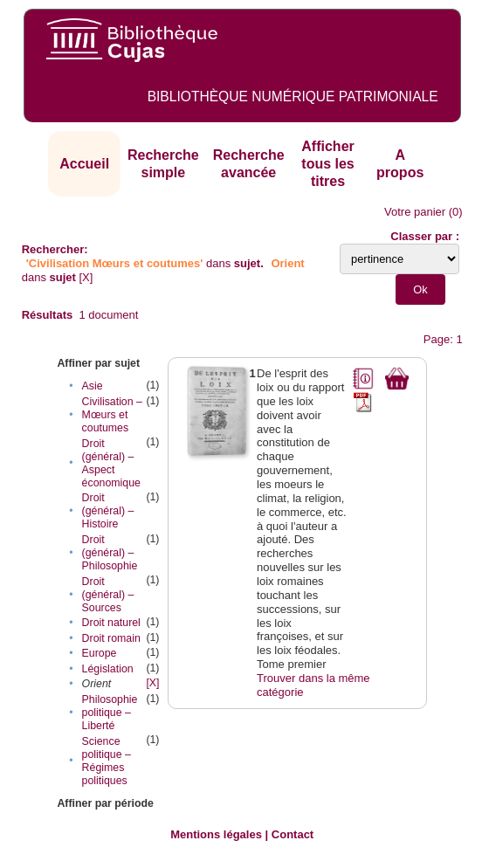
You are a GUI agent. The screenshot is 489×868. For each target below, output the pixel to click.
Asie (93, 386)
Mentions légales (216, 834)
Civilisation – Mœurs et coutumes (112, 415)
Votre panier (415, 212)
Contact (293, 834)
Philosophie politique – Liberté (110, 713)
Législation (108, 669)
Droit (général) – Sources (108, 595)
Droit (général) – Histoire (108, 511)
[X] (86, 277)
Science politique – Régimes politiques (107, 761)
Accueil (84, 164)
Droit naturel (111, 623)
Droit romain (111, 638)
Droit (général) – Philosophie (110, 553)
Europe (100, 653)
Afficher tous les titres (327, 163)
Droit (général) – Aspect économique (111, 463)
